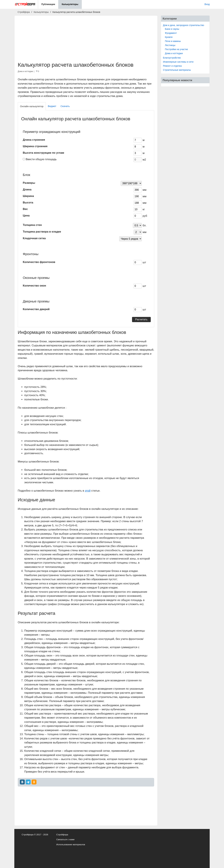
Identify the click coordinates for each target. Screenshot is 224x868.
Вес (25, 209)
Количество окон (34, 286)
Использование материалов (71, 845)
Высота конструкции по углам (43, 153)
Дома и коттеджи (174, 53)
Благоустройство (172, 58)
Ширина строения (35, 146)
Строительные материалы (177, 70)
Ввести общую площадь (41, 159)
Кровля (169, 37)
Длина (27, 190)
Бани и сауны (172, 29)
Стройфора (62, 835)
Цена (26, 216)
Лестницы (170, 45)
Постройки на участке (176, 49)
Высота (28, 203)
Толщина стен (32, 225)
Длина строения (34, 140)
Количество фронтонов (39, 262)
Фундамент (171, 33)
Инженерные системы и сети (178, 62)
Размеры (29, 183)
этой (88, 491)
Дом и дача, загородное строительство (184, 25)
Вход (207, 4)
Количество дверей (36, 309)
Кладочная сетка (34, 238)
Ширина (28, 196)
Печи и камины (173, 41)
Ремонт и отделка (172, 66)
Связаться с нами (65, 839)
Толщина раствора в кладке (42, 232)
